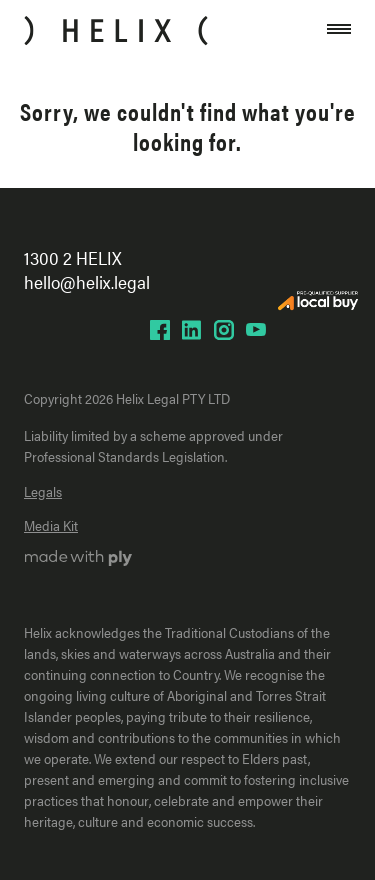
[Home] (116, 31)
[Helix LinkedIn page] (192, 330)
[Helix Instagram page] (224, 330)
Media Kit (51, 525)
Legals (43, 491)
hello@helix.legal (87, 281)
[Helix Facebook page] (160, 330)
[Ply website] (78, 560)
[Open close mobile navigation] (339, 31)
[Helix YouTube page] (256, 330)
